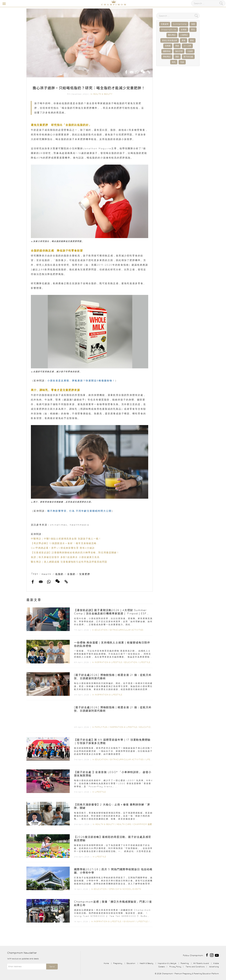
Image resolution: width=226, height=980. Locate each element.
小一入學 (187, 46)
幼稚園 (168, 46)
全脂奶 (71, 574)
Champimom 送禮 (143, 824)
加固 (193, 24)
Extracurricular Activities (127, 630)
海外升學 (179, 51)
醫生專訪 (172, 35)
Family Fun (101, 727)
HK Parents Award (201, 963)
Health (47, 574)
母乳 (174, 62)
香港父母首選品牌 (170, 40)
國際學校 (167, 51)
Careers (162, 967)
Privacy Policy (175, 967)
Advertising (214, 967)
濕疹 (177, 57)
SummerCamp (180, 24)
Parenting (185, 963)
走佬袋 (184, 30)
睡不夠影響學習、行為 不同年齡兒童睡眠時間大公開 (79, 511)
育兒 (193, 30)
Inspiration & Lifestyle (108, 662)
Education (101, 630)
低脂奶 (59, 574)
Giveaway (129, 921)
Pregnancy (118, 963)
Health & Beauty (103, 94)
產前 (192, 40)
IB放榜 (190, 51)
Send (52, 967)
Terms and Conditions (195, 967)
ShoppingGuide (169, 30)
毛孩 (182, 62)
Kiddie (216, 963)
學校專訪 (167, 57)
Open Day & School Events (125, 889)
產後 (184, 40)
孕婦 (177, 46)
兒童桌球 (165, 24)
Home (106, 963)
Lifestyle (145, 662)
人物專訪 (184, 35)
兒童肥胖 (85, 574)
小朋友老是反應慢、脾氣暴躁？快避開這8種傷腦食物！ (81, 381)
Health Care (124, 824)
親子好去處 (188, 57)
